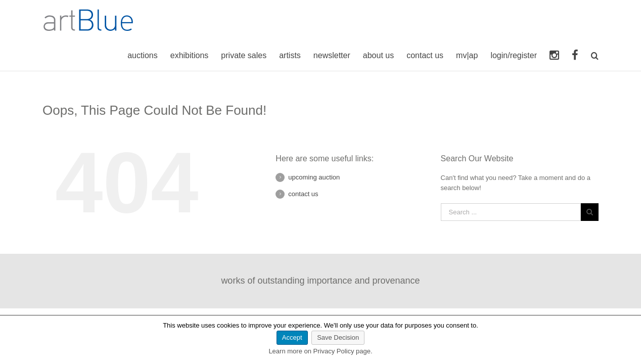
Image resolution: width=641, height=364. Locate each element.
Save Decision (338, 337)
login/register (512, 55)
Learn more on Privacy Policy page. (320, 351)
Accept (292, 337)
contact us (303, 194)
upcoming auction (314, 177)
